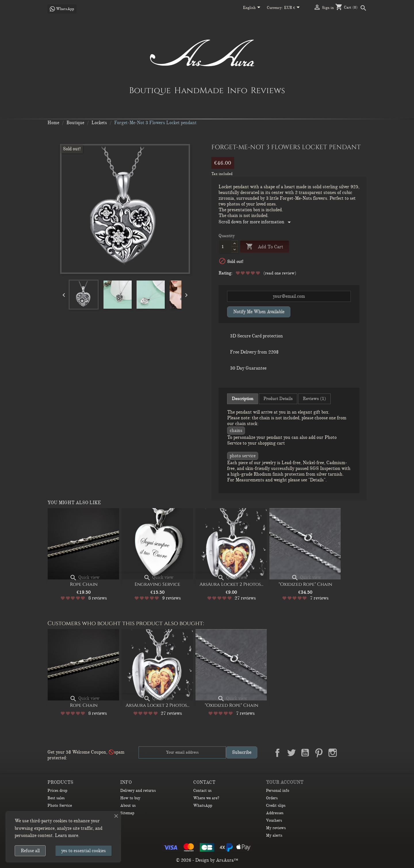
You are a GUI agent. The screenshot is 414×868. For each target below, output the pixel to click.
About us (128, 805)
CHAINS (236, 431)
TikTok (360, 753)
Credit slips (276, 805)
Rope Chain (84, 584)
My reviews (276, 828)
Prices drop (57, 791)
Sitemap (127, 813)
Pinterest (319, 753)
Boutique (150, 90)
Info (237, 90)
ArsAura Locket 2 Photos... (231, 584)
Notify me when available (259, 312)
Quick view (85, 577)
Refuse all (30, 851)
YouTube (305, 753)
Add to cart (264, 247)
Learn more (67, 836)
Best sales (56, 798)
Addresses (275, 813)
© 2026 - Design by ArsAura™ (207, 860)
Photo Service (243, 456)
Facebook (277, 753)
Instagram (333, 753)
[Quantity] (225, 247)
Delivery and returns (138, 791)
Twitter (291, 753)
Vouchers (274, 820)
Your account (285, 782)
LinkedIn (346, 753)
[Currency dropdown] (293, 8)
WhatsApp (203, 805)
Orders (272, 798)
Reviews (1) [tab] (314, 399)
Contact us (202, 791)
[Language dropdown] (253, 8)
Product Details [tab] (278, 399)
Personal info (278, 791)
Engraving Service (157, 584)
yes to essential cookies (84, 851)
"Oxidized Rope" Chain (305, 584)
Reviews (268, 90)
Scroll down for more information (256, 222)
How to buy (130, 798)
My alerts (274, 835)
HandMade (199, 90)
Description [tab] (243, 399)
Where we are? (206, 798)
